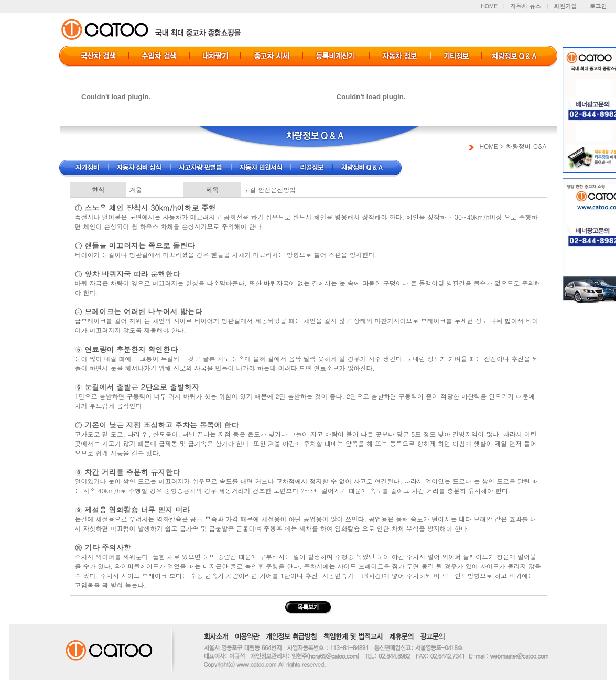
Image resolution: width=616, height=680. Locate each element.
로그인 (598, 6)
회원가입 (565, 6)
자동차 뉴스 (526, 6)
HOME (489, 6)
